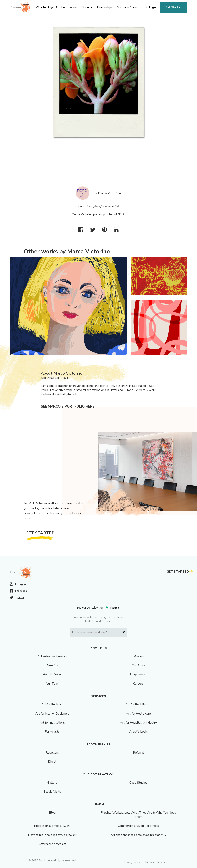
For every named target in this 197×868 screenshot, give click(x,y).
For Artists (52, 732)
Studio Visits (52, 792)
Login (153, 7)
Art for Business (52, 705)
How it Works (52, 675)
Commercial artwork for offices (138, 826)
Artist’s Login (138, 732)
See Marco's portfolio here (68, 406)
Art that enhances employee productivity (138, 835)
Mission (138, 656)
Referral (138, 753)
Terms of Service (155, 862)
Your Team (52, 684)
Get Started (174, 7)
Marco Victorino (109, 193)
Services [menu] (87, 7)
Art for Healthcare (138, 714)
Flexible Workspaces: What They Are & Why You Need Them (138, 815)
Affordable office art (52, 844)
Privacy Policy (132, 862)
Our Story (138, 665)
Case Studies (138, 783)
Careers (138, 684)
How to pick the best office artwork (52, 835)
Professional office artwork (52, 826)
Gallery (52, 783)
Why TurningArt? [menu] (46, 7)
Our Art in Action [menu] (127, 7)
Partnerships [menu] (105, 7)
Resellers (52, 753)
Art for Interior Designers (52, 714)
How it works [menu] (70, 7)
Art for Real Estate (138, 705)
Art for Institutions (52, 723)
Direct (52, 762)
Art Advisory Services (52, 656)
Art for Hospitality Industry (138, 723)
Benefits (52, 665)
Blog (52, 813)
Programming (138, 675)
